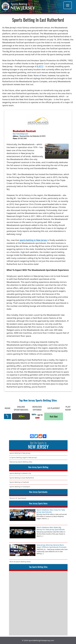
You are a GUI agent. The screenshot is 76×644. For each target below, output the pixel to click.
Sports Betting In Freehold (19, 482)
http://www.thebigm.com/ (21, 134)
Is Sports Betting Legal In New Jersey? (23, 457)
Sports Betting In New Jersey (20, 453)
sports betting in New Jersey (33, 240)
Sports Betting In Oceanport (20, 487)
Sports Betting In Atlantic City (20, 473)
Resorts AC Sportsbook (18, 498)
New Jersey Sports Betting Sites (21, 462)
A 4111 (40, 66)
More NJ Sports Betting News (20, 562)
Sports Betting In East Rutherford (22, 478)
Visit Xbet (54, 416)
